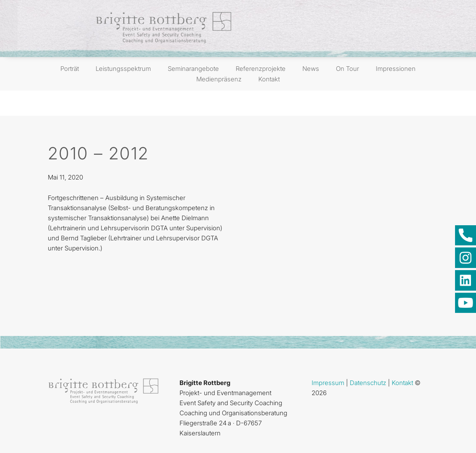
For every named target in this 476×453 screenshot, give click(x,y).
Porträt (70, 69)
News (311, 69)
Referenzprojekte (261, 69)
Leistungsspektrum (123, 69)
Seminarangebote (193, 69)
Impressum (328, 383)
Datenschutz (368, 383)
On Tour (347, 69)
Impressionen (396, 69)
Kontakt (269, 79)
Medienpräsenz (219, 79)
